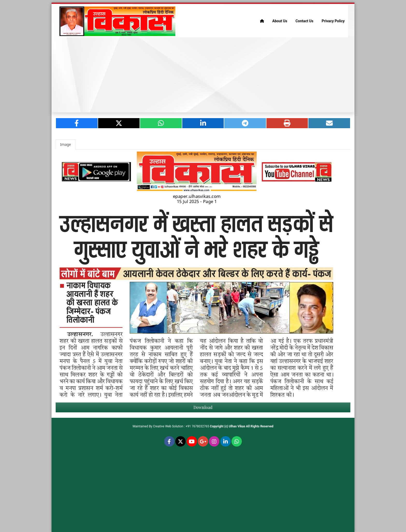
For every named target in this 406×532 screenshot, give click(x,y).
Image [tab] (66, 144)
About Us (280, 21)
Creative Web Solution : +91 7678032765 (181, 426)
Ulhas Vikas (237, 426)
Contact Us (304, 21)
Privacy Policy (333, 21)
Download (203, 407)
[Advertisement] (203, 75)
